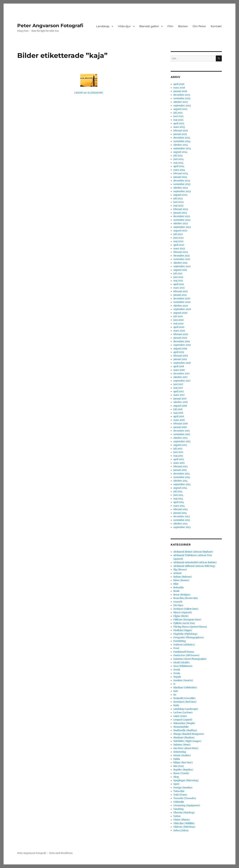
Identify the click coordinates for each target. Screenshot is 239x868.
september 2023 (182, 191)
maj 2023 (178, 206)
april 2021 (179, 284)
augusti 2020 (180, 313)
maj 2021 (178, 281)
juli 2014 (178, 492)
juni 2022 (178, 238)
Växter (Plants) (182, 820)
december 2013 (181, 517)
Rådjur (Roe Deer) (183, 763)
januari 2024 (180, 177)
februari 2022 (181, 252)
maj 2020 (178, 324)
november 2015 (182, 434)
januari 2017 (180, 399)
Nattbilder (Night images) (187, 741)
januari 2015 (180, 470)
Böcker (183, 26)
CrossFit (178, 602)
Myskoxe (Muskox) (184, 738)
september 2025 (182, 106)
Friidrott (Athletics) (184, 645)
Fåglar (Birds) (181, 616)
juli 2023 (178, 198)
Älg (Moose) (180, 570)
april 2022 (179, 245)
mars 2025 (179, 127)
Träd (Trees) (180, 795)
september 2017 (182, 381)
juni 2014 (178, 495)
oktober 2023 (181, 188)
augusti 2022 (180, 231)
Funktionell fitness (184, 652)
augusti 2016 (180, 406)
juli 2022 (178, 234)
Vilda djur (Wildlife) (184, 823)
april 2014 (179, 502)
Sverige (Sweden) (183, 788)
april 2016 (179, 416)
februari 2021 (181, 291)
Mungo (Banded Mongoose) (189, 734)
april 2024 (179, 166)
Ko (175, 695)
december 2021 (182, 256)
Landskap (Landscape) (186, 709)
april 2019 (179, 352)
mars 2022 (179, 249)
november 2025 (182, 98)
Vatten (177, 816)
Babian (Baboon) (183, 577)
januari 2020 (180, 338)
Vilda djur (124, 26)
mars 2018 (179, 370)
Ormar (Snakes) (182, 755)
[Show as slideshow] (89, 93)
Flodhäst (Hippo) (183, 630)
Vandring (178, 809)
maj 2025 (178, 120)
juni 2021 (178, 277)
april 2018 (179, 366)
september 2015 (182, 441)
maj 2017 (178, 388)
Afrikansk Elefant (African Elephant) (193, 552)
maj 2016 (178, 413)
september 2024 (182, 148)
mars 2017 (179, 395)
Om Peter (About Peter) (186, 748)
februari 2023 (181, 209)
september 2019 (182, 345)
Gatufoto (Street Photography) (190, 659)
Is (174, 684)
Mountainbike (181, 727)
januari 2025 (180, 134)
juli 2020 (178, 316)
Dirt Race (178, 605)
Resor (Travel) (181, 773)
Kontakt (216, 26)
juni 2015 (178, 452)
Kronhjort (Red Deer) (185, 702)
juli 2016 (178, 409)
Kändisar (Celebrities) (185, 688)
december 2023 (182, 181)
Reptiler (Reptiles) (183, 770)
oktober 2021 (180, 263)
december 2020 (182, 299)
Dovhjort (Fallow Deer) (186, 609)
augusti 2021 (180, 270)
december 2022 (182, 216)
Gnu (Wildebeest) (183, 666)
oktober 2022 (181, 224)
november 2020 (182, 302)
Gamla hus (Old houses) (186, 655)
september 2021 (182, 266)
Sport (176, 784)
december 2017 (182, 374)
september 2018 (182, 363)
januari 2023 (180, 213)
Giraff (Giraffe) (182, 663)
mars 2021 (179, 288)
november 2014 (182, 477)
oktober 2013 (180, 524)
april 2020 (179, 327)
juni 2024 (178, 159)
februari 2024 (181, 173)
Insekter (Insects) (183, 680)
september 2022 (182, 227)
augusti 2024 (180, 152)
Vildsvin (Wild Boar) (184, 827)
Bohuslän (179, 587)
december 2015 (182, 431)
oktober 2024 (181, 145)
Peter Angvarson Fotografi (50, 26)
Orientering (180, 752)
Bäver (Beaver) (181, 580)
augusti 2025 (180, 109)
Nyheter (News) (182, 745)
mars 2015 (179, 463)
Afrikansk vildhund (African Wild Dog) (194, 566)
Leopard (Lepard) (183, 720)
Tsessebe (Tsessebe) (185, 798)
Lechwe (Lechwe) (183, 713)
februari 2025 (181, 131)
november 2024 (182, 141)
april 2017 (179, 391)
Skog (176, 777)
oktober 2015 (180, 438)
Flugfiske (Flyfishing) (185, 634)
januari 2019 (180, 359)
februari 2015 (181, 467)
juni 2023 (178, 202)
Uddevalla (179, 802)
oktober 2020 (181, 306)
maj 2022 (178, 241)
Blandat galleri (149, 26)
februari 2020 (181, 334)
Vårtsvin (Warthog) (184, 813)
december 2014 (182, 474)
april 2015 (179, 459)
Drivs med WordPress (61, 853)
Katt (176, 691)
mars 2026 (179, 88)
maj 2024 (178, 163)
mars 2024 (179, 170)
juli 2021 (178, 274)
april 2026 (179, 84)
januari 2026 (180, 91)
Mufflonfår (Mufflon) (185, 730)
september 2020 (182, 309)
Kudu (176, 705)
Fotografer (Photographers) (189, 638)
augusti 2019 (180, 349)
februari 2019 (181, 356)
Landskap (103, 26)
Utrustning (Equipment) (187, 805)
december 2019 (182, 341)
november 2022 (182, 220)
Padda (177, 759)
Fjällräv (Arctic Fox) (184, 623)
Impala (177, 677)
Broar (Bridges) (182, 595)
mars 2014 (179, 506)
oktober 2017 (180, 377)
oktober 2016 (181, 402)
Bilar (176, 584)
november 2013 (182, 520)
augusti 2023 (180, 195)
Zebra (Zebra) (181, 830)
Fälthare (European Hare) (187, 620)
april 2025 (179, 123)
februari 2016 (181, 424)
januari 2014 (180, 513)
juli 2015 (178, 449)
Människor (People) (184, 723)
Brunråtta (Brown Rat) (186, 598)
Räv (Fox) (179, 766)
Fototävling (180, 641)
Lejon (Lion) (180, 716)
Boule (176, 591)
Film (170, 26)
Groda (177, 670)
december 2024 (182, 138)
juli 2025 (178, 113)
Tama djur (179, 791)
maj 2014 (178, 499)
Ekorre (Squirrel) (183, 613)
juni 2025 (178, 116)
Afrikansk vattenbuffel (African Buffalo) (195, 562)
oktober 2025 (181, 102)
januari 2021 (180, 295)
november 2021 (182, 259)
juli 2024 (178, 156)
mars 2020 (179, 331)
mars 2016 (179, 420)
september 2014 (182, 484)
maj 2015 (178, 456)
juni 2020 (178, 320)
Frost (176, 648)
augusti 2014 (180, 488)
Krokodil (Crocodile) (184, 698)
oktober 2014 (180, 481)
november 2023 (182, 184)
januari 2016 (180, 427)
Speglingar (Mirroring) (186, 780)
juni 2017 (178, 384)
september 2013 (182, 527)
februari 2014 (181, 509)
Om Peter (199, 26)
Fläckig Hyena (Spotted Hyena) (190, 627)
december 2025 (182, 95)
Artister (178, 573)
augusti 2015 (180, 445)
